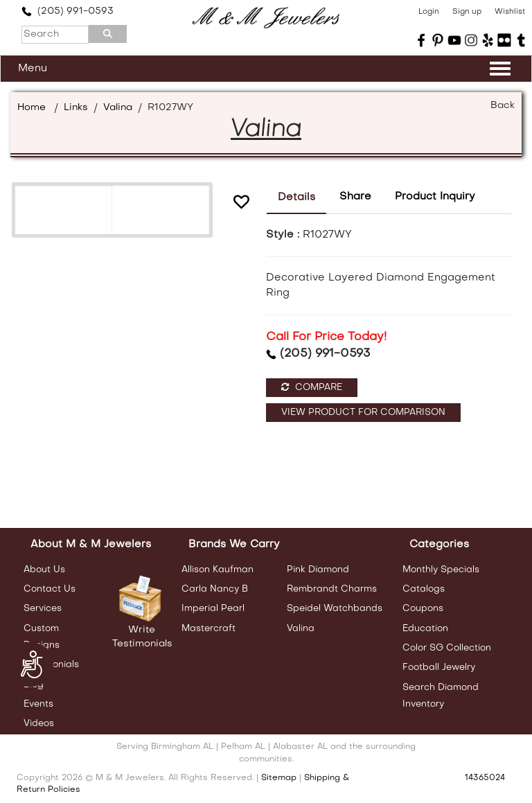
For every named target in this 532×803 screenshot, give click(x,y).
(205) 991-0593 (68, 11)
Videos (39, 724)
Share (355, 197)
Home (32, 108)
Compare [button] (312, 387)
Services (43, 609)
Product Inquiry (435, 197)
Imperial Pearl (213, 609)
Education (425, 629)
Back (503, 106)
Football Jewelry (439, 668)
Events (38, 704)
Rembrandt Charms (332, 589)
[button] (241, 204)
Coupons (423, 609)
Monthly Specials (441, 570)
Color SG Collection (447, 648)
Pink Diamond (318, 570)
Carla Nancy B (215, 589)
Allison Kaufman (218, 570)
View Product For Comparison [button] (363, 413)
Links (76, 108)
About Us (44, 570)
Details (296, 197)
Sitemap (279, 778)
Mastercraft (209, 629)
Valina (118, 108)
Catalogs (424, 589)
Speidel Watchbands (335, 609)
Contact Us (50, 589)
